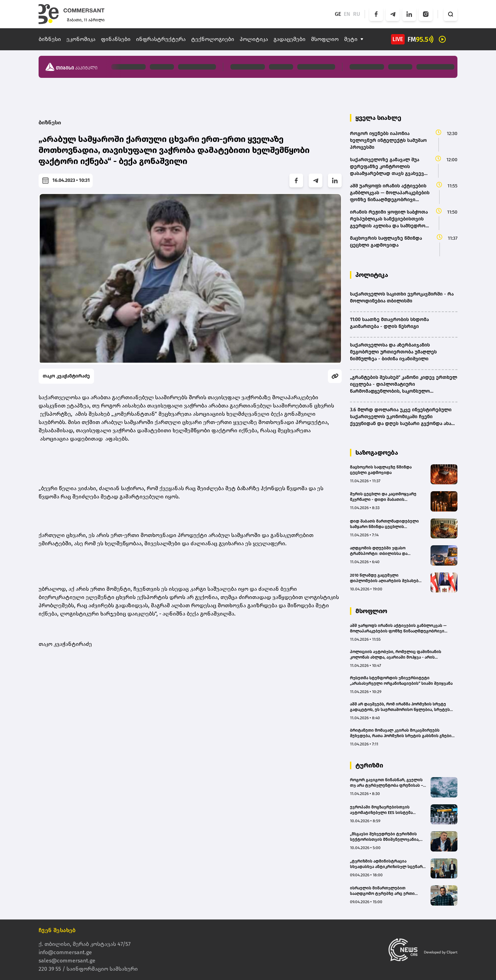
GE (338, 14)
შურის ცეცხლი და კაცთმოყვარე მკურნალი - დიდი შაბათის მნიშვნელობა (383, 497)
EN (347, 14)
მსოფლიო (325, 39)
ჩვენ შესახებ (57, 930)
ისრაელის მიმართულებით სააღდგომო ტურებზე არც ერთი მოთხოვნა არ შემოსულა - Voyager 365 (385, 891)
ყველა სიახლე (378, 118)
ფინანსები (116, 39)
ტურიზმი (369, 765)
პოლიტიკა (254, 39)
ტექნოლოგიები (213, 39)
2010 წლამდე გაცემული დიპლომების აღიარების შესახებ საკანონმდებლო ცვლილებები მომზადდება (384, 578)
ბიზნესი (50, 39)
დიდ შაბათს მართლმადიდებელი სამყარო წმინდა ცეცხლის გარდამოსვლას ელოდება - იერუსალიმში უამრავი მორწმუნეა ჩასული (385, 524)
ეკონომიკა (81, 39)
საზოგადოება (377, 453)
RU (357, 14)
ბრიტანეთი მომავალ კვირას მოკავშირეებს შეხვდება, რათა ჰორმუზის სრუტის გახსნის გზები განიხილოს (401, 733)
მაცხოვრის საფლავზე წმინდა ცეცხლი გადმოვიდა (381, 470)
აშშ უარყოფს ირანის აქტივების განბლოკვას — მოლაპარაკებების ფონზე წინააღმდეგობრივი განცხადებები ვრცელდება (398, 628)
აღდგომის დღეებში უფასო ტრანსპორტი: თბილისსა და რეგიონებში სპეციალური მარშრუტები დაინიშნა (379, 551)
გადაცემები (290, 39)
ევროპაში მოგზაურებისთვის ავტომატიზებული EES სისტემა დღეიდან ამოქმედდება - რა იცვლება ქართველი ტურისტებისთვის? (381, 810)
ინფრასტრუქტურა (161, 39)
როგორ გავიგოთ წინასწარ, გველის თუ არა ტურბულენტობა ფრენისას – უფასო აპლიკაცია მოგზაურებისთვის (388, 783)
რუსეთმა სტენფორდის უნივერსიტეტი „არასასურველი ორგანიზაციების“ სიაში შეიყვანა (401, 681)
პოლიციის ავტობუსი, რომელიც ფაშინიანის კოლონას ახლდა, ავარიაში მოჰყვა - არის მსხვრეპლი (396, 655)
